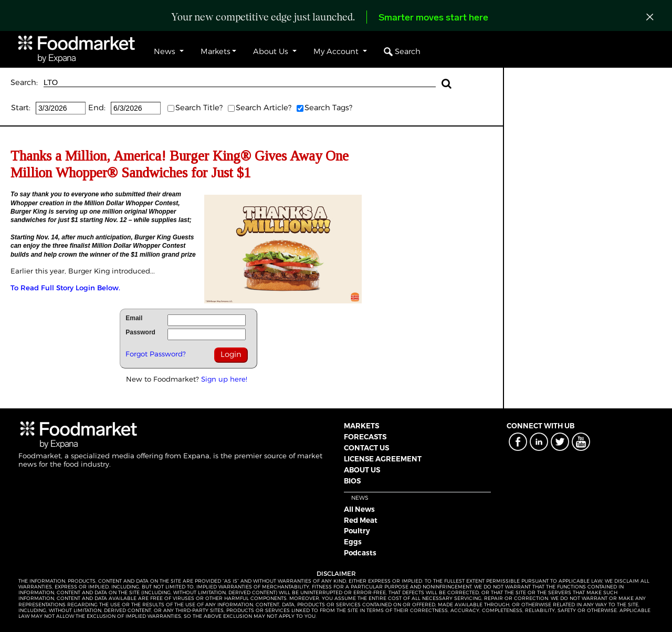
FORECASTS (365, 437)
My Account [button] (337, 51)
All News (359, 509)
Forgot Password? (156, 354)
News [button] (166, 51)
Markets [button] (216, 51)
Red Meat (361, 520)
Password (140, 332)
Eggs (353, 542)
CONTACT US (366, 448)
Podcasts (360, 553)
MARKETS (361, 426)
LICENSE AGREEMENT (383, 459)
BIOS (352, 481)
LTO (240, 83)
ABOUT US (362, 470)
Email (134, 318)
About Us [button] (272, 51)
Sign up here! (224, 379)
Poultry (357, 531)
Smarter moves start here (433, 18)
